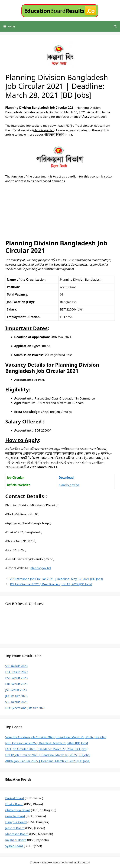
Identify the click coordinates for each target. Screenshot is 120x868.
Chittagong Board (18, 810)
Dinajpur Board (16, 822)
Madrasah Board (17, 834)
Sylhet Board (14, 846)
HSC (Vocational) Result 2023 (25, 708)
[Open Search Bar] (115, 26)
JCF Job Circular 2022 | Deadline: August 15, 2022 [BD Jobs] (51, 584)
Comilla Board (15, 816)
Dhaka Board (14, 804)
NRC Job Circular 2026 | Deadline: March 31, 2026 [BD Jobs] (47, 743)
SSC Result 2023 (16, 666)
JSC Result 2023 (16, 690)
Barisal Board (15, 798)
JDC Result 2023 (16, 696)
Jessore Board (15, 828)
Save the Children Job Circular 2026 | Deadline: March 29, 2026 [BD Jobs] (56, 737)
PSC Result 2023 (16, 678)
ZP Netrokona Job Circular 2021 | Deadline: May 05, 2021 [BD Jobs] (56, 579)
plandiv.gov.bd (69, 485)
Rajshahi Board (16, 840)
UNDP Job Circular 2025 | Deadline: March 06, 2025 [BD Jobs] (48, 755)
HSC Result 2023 (17, 672)
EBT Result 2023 (16, 684)
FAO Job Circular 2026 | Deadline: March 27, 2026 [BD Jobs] (46, 749)
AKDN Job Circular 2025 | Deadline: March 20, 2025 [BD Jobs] (48, 761)
